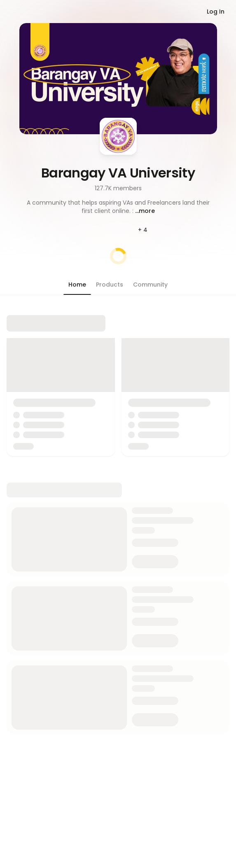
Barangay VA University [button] (118, 173)
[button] (118, 207)
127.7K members (118, 188)
